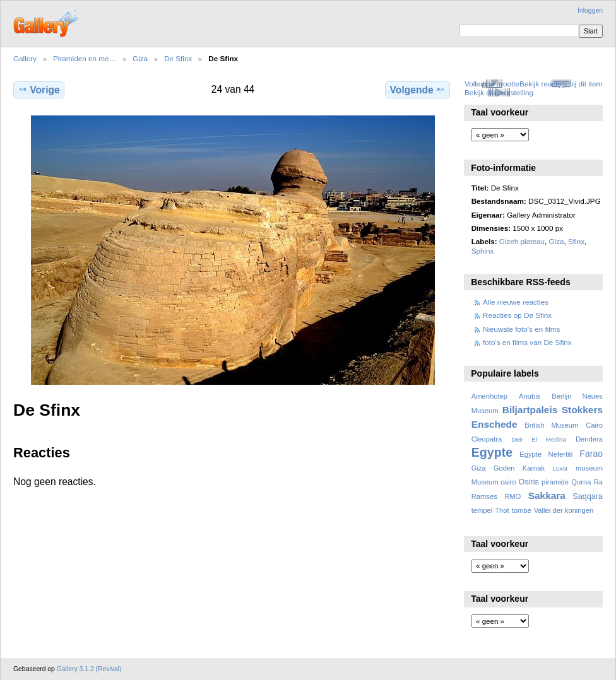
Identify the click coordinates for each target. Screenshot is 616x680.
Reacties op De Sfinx (517, 315)
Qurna (581, 482)
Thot (502, 510)
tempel (482, 510)
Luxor (560, 468)
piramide (555, 482)
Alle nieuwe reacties (516, 302)
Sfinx (576, 241)
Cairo (594, 425)
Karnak (534, 468)
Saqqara (588, 496)
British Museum (551, 425)
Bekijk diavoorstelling (499, 92)
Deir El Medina (539, 439)
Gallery (25, 58)
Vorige (38, 90)
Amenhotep (489, 396)
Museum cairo (494, 482)
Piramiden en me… (85, 58)
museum (589, 468)
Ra (598, 482)
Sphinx (483, 251)
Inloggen (590, 10)
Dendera (589, 439)
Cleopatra (487, 439)
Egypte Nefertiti (546, 454)
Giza (140, 58)
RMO (512, 496)
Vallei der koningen (564, 510)
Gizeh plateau (522, 241)
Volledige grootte (492, 84)
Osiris (529, 482)
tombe (522, 510)
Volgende (418, 90)
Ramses (484, 496)
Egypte (492, 452)
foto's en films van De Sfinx (527, 342)
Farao (591, 454)
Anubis (530, 396)
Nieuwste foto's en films (521, 329)
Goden (504, 468)
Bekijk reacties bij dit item (561, 84)
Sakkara (547, 495)
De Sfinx (178, 58)
